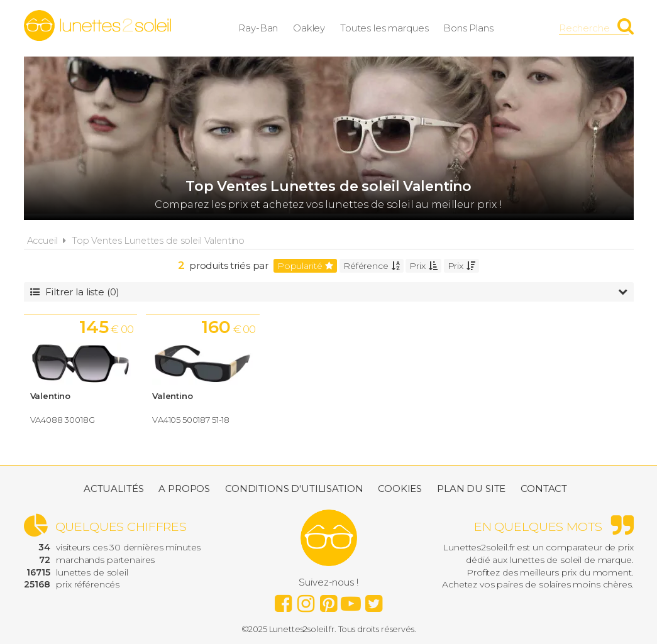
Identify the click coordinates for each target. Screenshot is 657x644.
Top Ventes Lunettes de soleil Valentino (158, 241)
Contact (544, 488)
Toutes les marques (385, 28)
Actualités (114, 488)
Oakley (310, 28)
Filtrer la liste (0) (329, 292)
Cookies (400, 488)
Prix (423, 266)
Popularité (305, 266)
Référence (372, 266)
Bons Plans (469, 28)
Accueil (42, 241)
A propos (184, 488)
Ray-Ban (259, 28)
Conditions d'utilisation (294, 488)
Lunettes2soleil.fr (97, 26)
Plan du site (471, 488)
